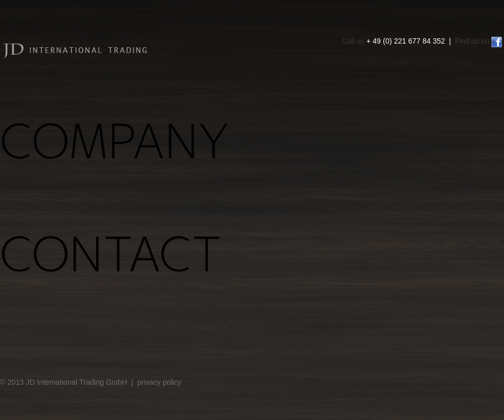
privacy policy (159, 382)
